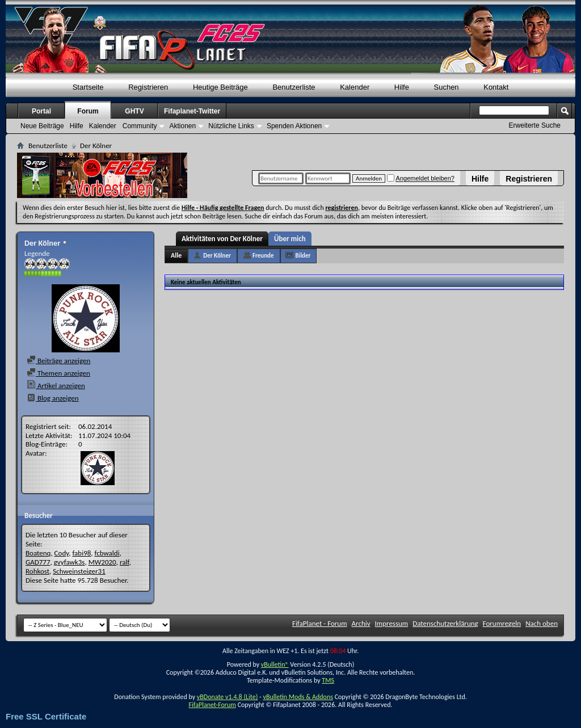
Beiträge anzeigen (58, 361)
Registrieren (529, 179)
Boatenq (38, 553)
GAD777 (38, 562)
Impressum (392, 623)
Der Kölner (217, 256)
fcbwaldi (107, 553)
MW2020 (102, 562)
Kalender (355, 87)
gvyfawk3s (70, 562)
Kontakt (496, 87)
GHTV (134, 111)
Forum (88, 111)
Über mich (290, 239)
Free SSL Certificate (46, 716)
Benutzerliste (294, 87)
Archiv (361, 623)
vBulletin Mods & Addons (298, 697)
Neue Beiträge (42, 126)
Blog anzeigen (53, 398)
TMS (328, 680)
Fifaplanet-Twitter (192, 111)
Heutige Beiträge (220, 87)
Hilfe (480, 179)
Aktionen (182, 126)
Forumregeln (502, 623)
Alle (176, 255)
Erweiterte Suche (535, 125)
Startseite (88, 87)
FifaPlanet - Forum (320, 623)
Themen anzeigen (58, 373)
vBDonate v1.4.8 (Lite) (228, 697)
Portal (41, 111)
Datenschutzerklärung (445, 623)
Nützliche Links (231, 126)
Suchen (447, 87)
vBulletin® (275, 664)
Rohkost (37, 571)
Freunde (263, 256)
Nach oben (542, 623)
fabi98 (81, 553)
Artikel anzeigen (56, 386)
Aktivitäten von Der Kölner (222, 239)
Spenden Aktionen (294, 126)
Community (140, 126)
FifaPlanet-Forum (212, 705)
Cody (62, 553)
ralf (125, 562)
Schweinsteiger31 (79, 571)
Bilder (303, 256)
